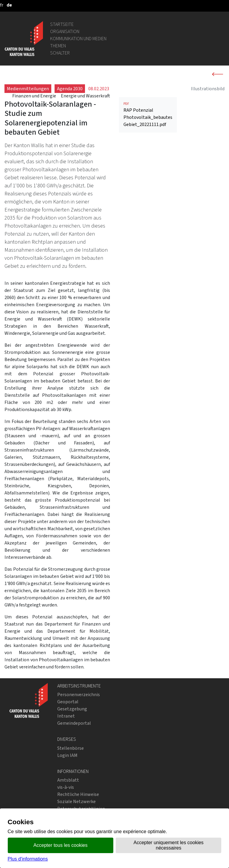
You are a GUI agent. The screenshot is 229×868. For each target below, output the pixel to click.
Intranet (66, 716)
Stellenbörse (71, 748)
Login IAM (67, 755)
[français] (2, 5)
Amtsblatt (68, 780)
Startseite (62, 24)
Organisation (65, 31)
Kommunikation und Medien (78, 39)
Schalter (60, 53)
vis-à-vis (66, 787)
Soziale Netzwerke (76, 801)
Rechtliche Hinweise (78, 794)
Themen (58, 46)
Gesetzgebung (72, 709)
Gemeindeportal (74, 723)
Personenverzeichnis (79, 694)
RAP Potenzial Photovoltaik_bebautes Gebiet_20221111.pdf (148, 115)
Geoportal (68, 702)
